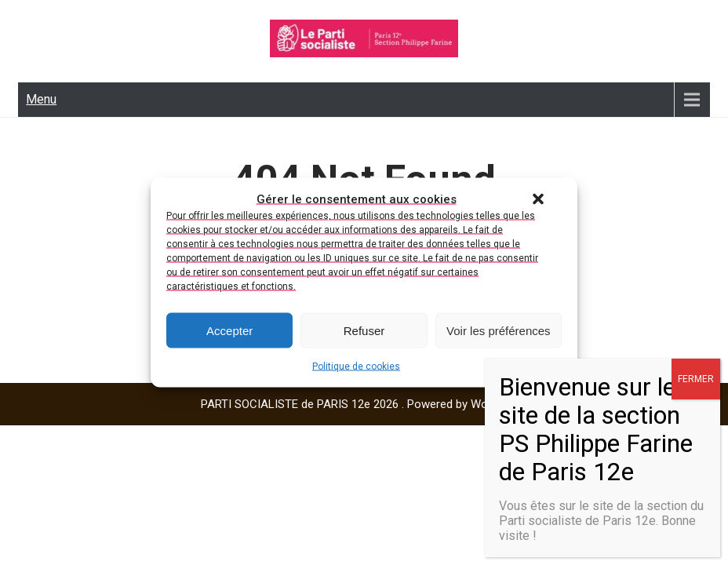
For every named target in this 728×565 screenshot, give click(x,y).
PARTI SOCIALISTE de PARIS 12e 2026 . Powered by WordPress (364, 404)
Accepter (229, 330)
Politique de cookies (356, 366)
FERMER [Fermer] (696, 379)
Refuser (364, 330)
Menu (41, 99)
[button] (538, 199)
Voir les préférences (499, 330)
